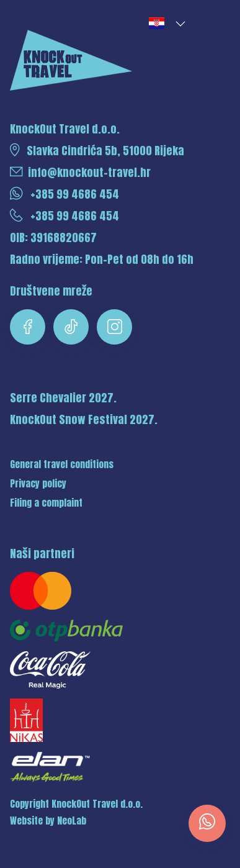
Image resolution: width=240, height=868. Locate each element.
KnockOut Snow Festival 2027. (84, 419)
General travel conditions (62, 464)
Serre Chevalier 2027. (63, 398)
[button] (166, 24)
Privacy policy (38, 484)
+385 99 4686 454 (64, 194)
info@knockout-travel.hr (80, 172)
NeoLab (72, 821)
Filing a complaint (46, 503)
